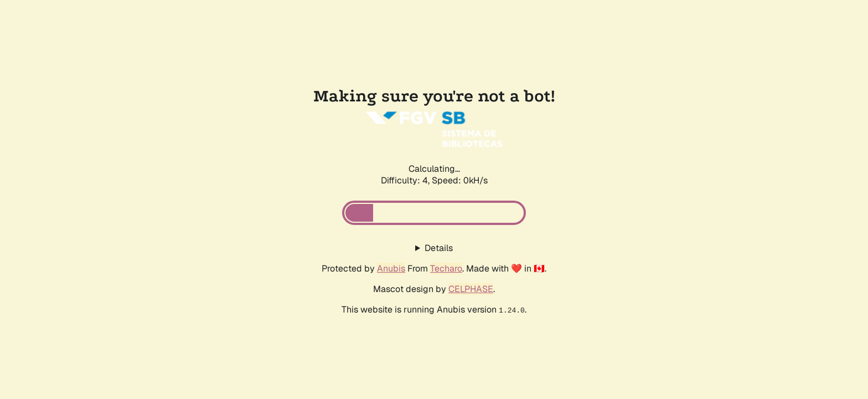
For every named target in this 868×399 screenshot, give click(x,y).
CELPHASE (471, 289)
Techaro (446, 268)
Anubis (391, 268)
